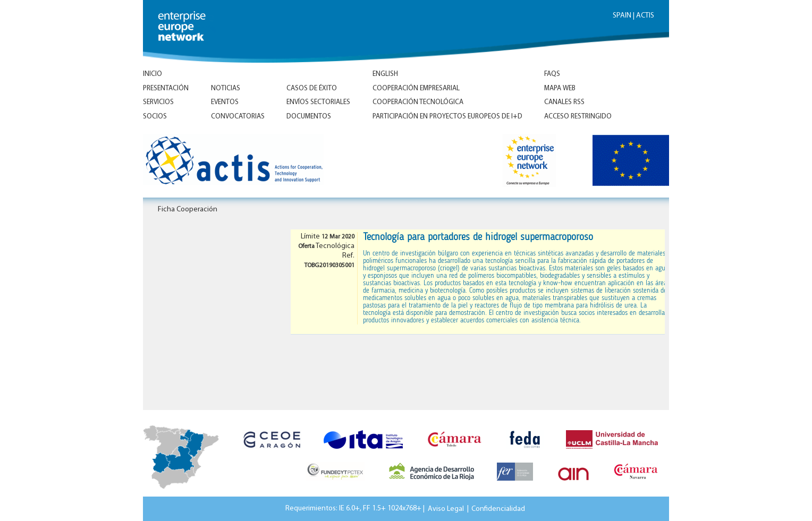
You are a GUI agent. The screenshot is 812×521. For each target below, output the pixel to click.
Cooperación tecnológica (418, 102)
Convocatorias (238, 117)
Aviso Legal (446, 509)
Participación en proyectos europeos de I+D (447, 117)
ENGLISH (385, 74)
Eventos (225, 102)
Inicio (153, 74)
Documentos (309, 117)
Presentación (166, 88)
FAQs (552, 74)
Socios (155, 117)
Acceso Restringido (578, 117)
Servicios (158, 102)
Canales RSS (564, 102)
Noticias (226, 88)
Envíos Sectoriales (318, 102)
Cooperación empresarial (416, 88)
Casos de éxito (312, 88)
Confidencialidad (498, 509)
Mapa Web (560, 88)
